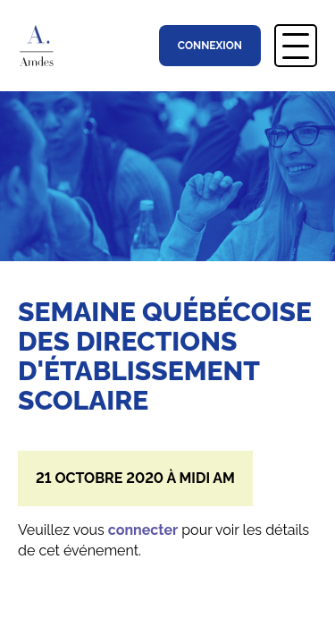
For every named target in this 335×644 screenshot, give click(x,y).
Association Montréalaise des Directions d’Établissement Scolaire (44, 46)
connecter (143, 530)
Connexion (210, 46)
